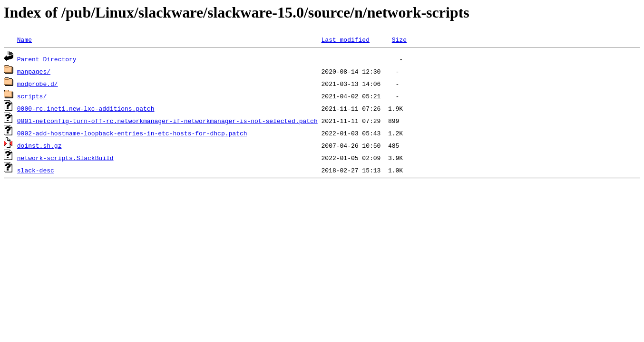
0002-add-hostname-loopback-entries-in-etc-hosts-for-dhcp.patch (132, 133)
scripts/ (32, 96)
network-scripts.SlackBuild (65, 158)
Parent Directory (47, 59)
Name (24, 39)
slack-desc (36, 170)
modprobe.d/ (38, 84)
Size (399, 39)
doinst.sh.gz (39, 145)
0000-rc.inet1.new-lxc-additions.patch (86, 108)
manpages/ (34, 71)
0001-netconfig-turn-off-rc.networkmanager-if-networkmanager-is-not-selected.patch (167, 121)
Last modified (345, 39)
